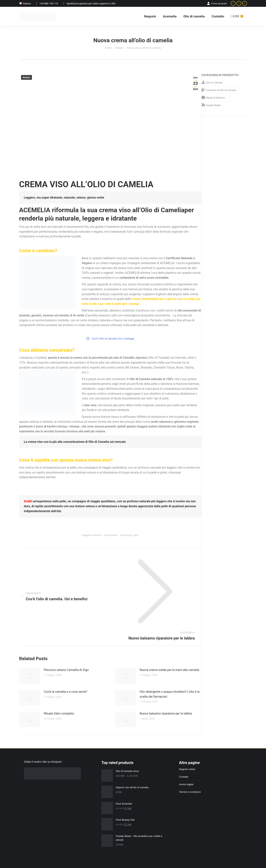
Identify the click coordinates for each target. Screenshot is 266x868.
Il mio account (217, 3)
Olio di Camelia (212, 82)
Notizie (26, 77)
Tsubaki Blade (211, 105)
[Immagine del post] (30, 676)
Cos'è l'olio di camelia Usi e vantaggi (110, 339)
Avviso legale (186, 784)
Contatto (184, 777)
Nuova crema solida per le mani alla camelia (169, 670)
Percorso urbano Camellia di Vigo (66, 670)
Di (110, 535)
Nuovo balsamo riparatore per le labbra (166, 713)
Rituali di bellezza (213, 97)
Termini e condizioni (190, 792)
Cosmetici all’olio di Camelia (219, 90)
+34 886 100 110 (46, 4)
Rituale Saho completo (59, 713)
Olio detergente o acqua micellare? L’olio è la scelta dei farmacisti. (170, 694)
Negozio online (187, 769)
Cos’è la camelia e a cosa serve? (66, 692)
